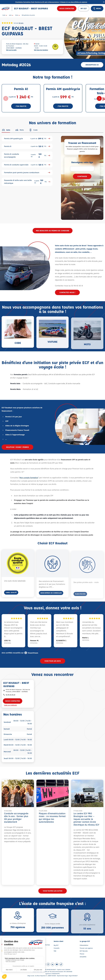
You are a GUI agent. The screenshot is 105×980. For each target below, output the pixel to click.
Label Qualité (11, 599)
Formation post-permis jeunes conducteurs (27, 172)
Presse (82, 954)
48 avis (21, 23)
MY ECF (84, 8)
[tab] (6, 130)
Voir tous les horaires (41, 50)
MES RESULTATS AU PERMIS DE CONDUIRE (53, 231)
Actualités (83, 957)
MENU (97, 8)
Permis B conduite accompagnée (27, 156)
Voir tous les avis (53, 661)
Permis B (27, 146)
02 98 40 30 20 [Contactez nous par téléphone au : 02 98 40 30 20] (10, 695)
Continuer (82, 176)
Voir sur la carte (11, 50)
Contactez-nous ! (67, 292)
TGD (55, 951)
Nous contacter (67, 8)
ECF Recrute (84, 951)
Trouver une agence (86, 948)
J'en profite (21, 106)
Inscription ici (92, 65)
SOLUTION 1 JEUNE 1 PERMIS (17, 447)
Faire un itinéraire (10, 705)
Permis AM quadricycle (27, 139)
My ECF (56, 945)
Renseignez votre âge (82, 162)
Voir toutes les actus (53, 891)
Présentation (84, 945)
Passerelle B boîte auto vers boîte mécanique (27, 182)
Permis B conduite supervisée (27, 165)
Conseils (57, 948)
